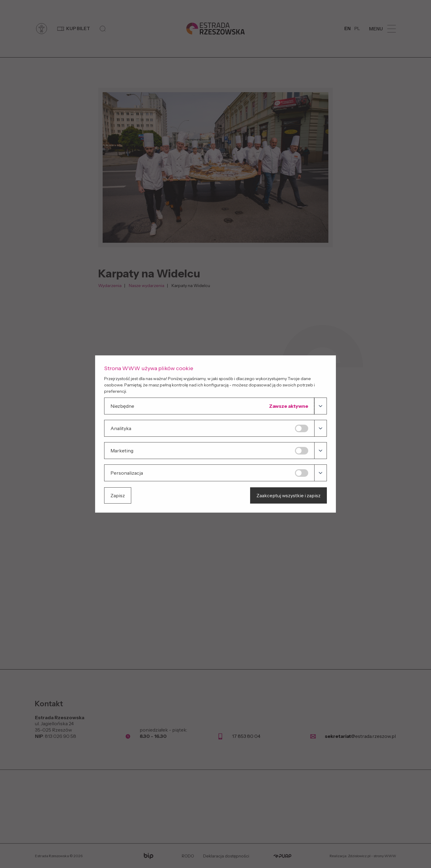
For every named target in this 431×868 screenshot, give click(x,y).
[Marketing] (302, 451)
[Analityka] (302, 428)
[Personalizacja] (302, 473)
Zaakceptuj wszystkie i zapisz (288, 495)
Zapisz (118, 495)
